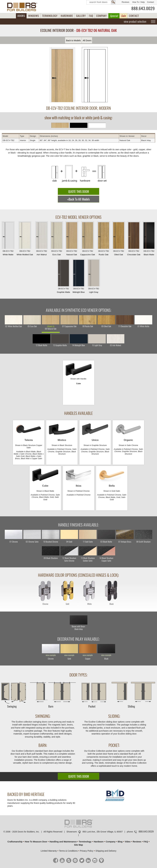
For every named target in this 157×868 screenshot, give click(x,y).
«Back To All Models (78, 199)
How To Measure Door (36, 842)
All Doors (87, 40)
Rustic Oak (103, 239)
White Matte (8, 239)
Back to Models (73, 40)
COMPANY (101, 16)
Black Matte (149, 239)
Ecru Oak (57, 239)
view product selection (135, 21)
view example (51, 655)
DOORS (21, 16)
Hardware (99, 842)
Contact (150, 2)
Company (111, 842)
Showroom (72, 832)
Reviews (125, 2)
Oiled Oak (119, 239)
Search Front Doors (101, 2)
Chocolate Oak (134, 239)
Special (114, 16)
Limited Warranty (49, 851)
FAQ (91, 16)
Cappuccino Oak (88, 239)
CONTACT (134, 16)
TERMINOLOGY (50, 16)
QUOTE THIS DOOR (79, 192)
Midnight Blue (79, 277)
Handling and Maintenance (63, 842)
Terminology (85, 842)
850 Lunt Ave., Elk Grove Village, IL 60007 (103, 832)
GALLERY (81, 16)
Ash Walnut (42, 239)
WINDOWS (34, 16)
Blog (120, 842)
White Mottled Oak (25, 239)
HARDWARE (67, 16)
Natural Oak (72, 239)
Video (128, 842)
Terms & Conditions (68, 851)
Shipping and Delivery (106, 851)
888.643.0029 (143, 8)
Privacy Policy (87, 851)
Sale (123, 16)
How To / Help (139, 2)
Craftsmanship (15, 842)
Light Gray (94, 277)
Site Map (78, 845)
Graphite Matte (63, 277)
